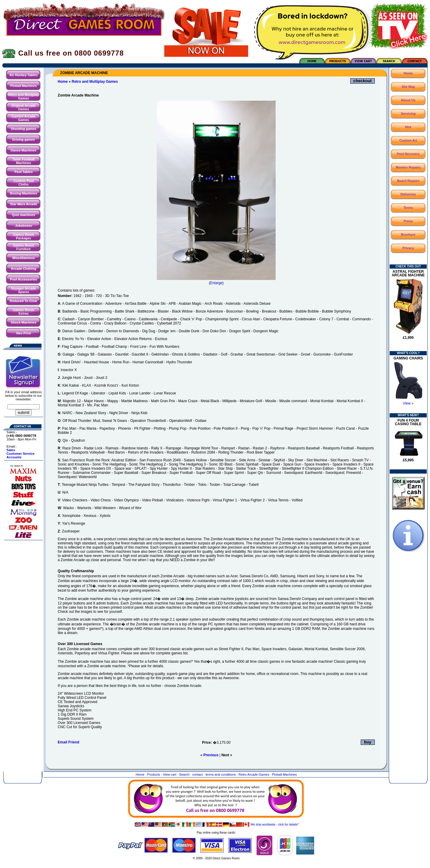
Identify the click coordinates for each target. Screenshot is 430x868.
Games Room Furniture (23, 247)
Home (63, 82)
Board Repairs (408, 181)
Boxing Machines (24, 193)
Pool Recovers (408, 154)
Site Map (408, 87)
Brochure (408, 235)
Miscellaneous (23, 258)
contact (198, 774)
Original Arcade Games (24, 107)
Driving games (24, 140)
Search (184, 774)
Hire (408, 127)
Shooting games (24, 129)
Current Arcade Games (24, 118)
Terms (408, 208)
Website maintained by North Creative (216, 864)
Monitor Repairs (408, 167)
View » (408, 403)
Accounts (14, 457)
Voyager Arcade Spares (24, 290)
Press (408, 221)
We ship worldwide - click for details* (216, 825)
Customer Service (21, 454)
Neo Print (23, 333)
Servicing (408, 114)
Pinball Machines (23, 86)
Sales (11, 450)
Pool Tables (23, 172)
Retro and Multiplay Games (24, 97)
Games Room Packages (23, 236)
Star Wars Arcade (23, 204)
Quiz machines (24, 215)
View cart (169, 774)
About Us (408, 100)
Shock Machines (24, 322)
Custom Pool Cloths (24, 183)
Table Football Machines (24, 161)
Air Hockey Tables (24, 75)
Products (154, 774)
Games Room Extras (23, 312)
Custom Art (408, 140)
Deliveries (408, 194)
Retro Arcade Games (254, 774)
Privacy (408, 248)
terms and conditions (221, 774)
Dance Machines (24, 150)
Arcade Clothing (23, 269)
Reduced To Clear (23, 301)
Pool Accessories (23, 279)
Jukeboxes (23, 226)
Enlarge (216, 283)
